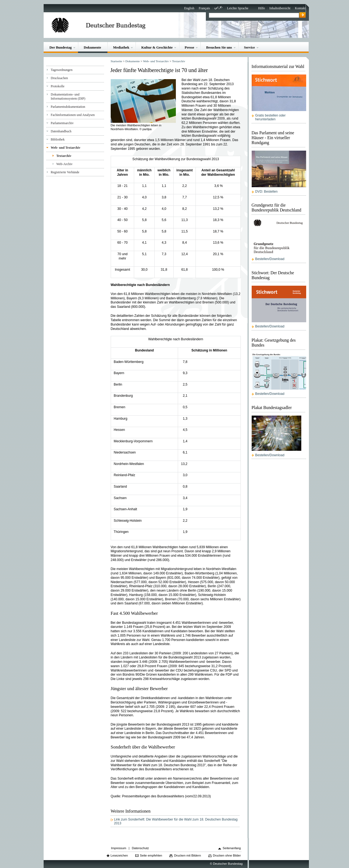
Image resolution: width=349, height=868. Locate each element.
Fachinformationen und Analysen (73, 115)
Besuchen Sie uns (219, 47)
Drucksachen (59, 78)
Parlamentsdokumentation (68, 107)
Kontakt (300, 8)
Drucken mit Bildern (187, 855)
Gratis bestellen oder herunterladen (270, 117)
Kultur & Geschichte (157, 47)
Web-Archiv (65, 164)
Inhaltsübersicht (280, 8)
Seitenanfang (232, 848)
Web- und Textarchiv (66, 148)
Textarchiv (64, 156)
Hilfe (262, 8)
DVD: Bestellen (266, 192)
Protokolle (58, 86)
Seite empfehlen (151, 855)
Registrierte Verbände (65, 172)
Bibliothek (58, 139)
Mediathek (121, 47)
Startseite (116, 61)
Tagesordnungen (62, 70)
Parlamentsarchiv (62, 123)
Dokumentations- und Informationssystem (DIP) (68, 96)
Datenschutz (140, 848)
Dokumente (92, 47)
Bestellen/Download (270, 259)
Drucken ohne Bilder (227, 855)
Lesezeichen (119, 855)
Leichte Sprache (238, 8)
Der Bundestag (61, 47)
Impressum (119, 848)
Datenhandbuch (61, 131)
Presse (189, 47)
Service (249, 47)
